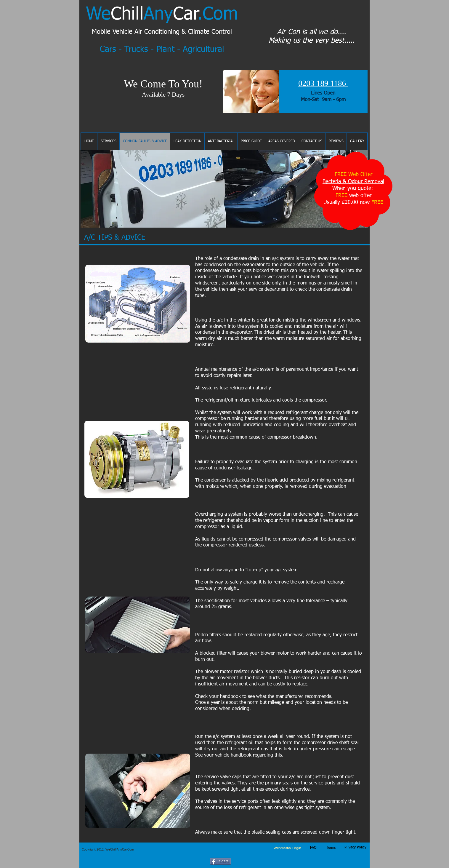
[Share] (221, 861)
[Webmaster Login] (287, 849)
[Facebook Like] (252, 861)
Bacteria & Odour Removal (353, 182)
